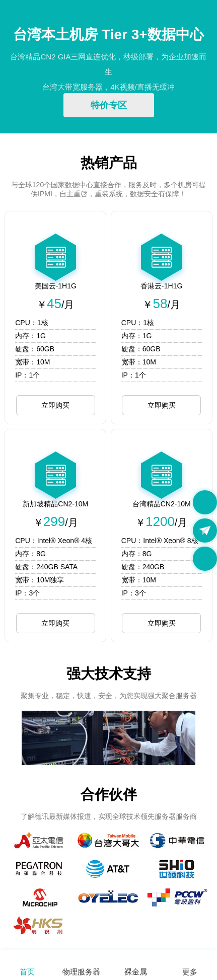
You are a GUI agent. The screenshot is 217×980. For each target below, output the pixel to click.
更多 (190, 972)
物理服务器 (81, 972)
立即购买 (55, 405)
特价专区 (109, 105)
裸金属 (136, 972)
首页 (27, 972)
